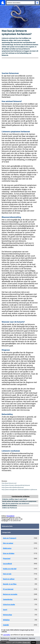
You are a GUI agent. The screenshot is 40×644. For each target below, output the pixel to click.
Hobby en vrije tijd (10, 569)
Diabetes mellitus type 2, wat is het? (15, 499)
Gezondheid (7, 564)
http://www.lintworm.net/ (9, 483)
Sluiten (33, 642)
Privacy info (26, 642)
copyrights (7, 635)
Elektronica (7, 548)
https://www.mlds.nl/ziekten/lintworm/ (13, 487)
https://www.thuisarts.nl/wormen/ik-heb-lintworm (16, 485)
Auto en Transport (10, 538)
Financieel (7, 559)
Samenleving (8, 599)
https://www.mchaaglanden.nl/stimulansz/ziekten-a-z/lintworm (19, 490)
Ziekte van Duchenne (10, 506)
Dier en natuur (8, 543)
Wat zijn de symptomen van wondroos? (16, 503)
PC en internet (8, 589)
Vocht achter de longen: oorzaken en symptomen (19, 501)
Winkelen (6, 620)
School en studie (9, 605)
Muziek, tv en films (10, 584)
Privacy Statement (22, 638)
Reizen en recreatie (10, 594)
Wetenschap (7, 615)
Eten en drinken (9, 553)
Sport (5, 610)
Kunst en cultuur (9, 579)
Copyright (13, 638)
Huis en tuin (7, 574)
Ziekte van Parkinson (10, 508)
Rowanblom (11, 516)
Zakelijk (6, 625)
